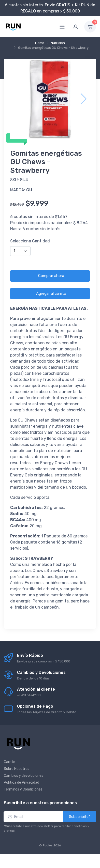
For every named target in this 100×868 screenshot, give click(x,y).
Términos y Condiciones (23, 789)
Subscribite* (80, 817)
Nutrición (58, 43)
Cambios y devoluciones (24, 776)
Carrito (10, 762)
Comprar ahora (51, 276)
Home (40, 43)
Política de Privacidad (22, 782)
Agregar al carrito (51, 293)
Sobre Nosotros (17, 769)
